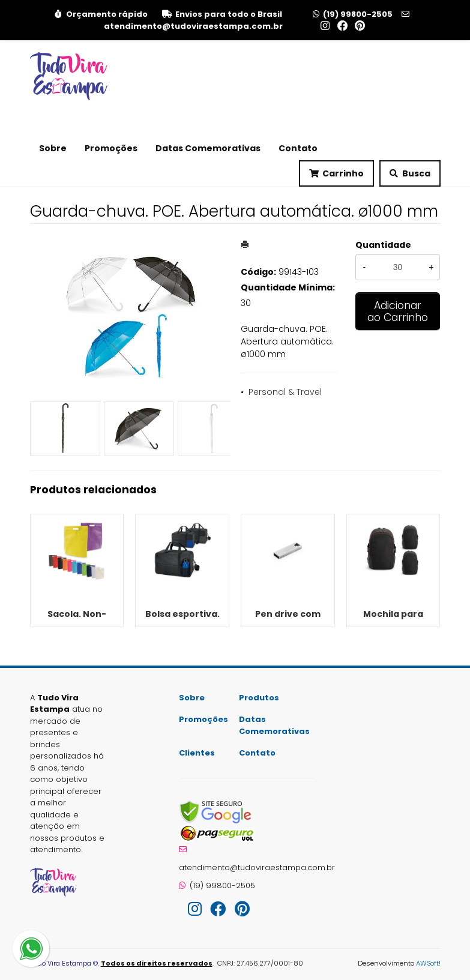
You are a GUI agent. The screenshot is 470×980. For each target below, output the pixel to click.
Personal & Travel (285, 392)
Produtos (259, 698)
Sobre (53, 148)
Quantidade (383, 245)
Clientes (197, 753)
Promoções (111, 148)
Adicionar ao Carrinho (398, 311)
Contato (298, 148)
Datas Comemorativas (208, 148)
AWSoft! (428, 963)
